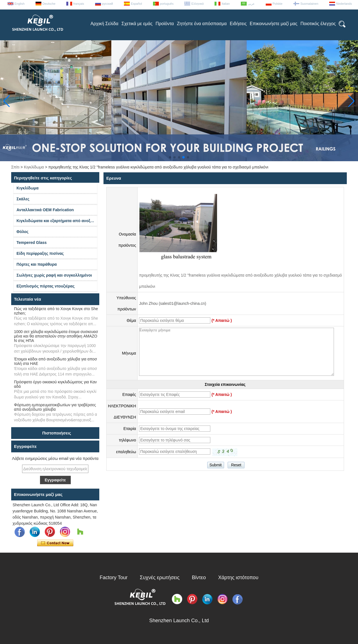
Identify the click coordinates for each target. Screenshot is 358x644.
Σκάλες (23, 199)
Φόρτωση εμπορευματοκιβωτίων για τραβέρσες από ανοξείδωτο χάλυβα (55, 407)
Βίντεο (199, 578)
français (79, 4)
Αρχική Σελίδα (104, 24)
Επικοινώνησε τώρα (55, 543)
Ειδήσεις (238, 24)
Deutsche (49, 4)
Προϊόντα (165, 24)
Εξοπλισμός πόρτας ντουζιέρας (46, 286)
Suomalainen (309, 4)
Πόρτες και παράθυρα (37, 264)
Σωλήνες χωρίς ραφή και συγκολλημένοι (54, 275)
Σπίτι (15, 167)
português (167, 4)
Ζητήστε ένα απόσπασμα (202, 24)
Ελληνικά (197, 4)
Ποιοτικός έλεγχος (318, 24)
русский (108, 4)
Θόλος (23, 232)
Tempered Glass (32, 243)
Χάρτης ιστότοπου (238, 578)
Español (136, 4)
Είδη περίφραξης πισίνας (40, 253)
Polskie (278, 4)
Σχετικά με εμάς (137, 24)
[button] (170, 157)
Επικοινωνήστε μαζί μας (274, 24)
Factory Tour (114, 578)
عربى (251, 4)
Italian (226, 4)
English (20, 4)
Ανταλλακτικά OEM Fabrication (45, 210)
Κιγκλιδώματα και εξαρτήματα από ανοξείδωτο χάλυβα (57, 221)
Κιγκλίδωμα (34, 167)
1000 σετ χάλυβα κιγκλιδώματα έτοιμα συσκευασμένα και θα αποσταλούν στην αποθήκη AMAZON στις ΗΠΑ (56, 336)
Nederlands (344, 4)
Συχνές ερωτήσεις (160, 578)
